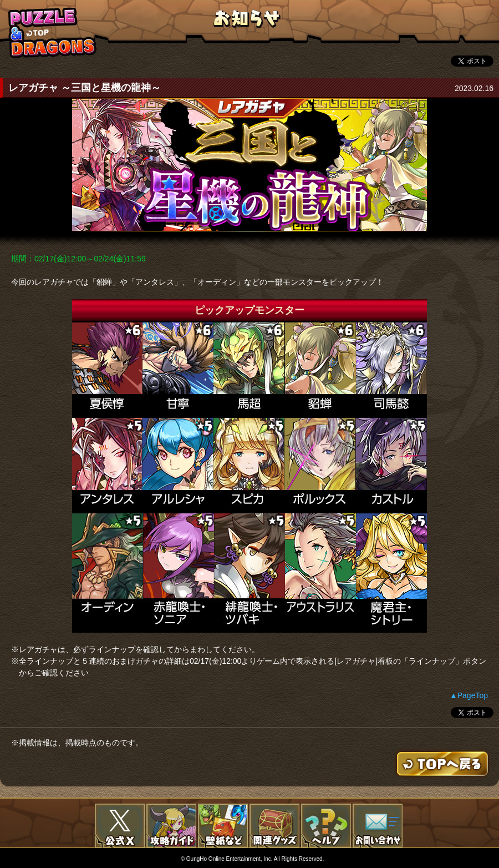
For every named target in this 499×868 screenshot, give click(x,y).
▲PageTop (469, 695)
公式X (120, 826)
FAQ (326, 826)
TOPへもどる (53, 32)
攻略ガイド (171, 826)
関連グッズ (274, 826)
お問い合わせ (378, 826)
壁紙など (223, 826)
